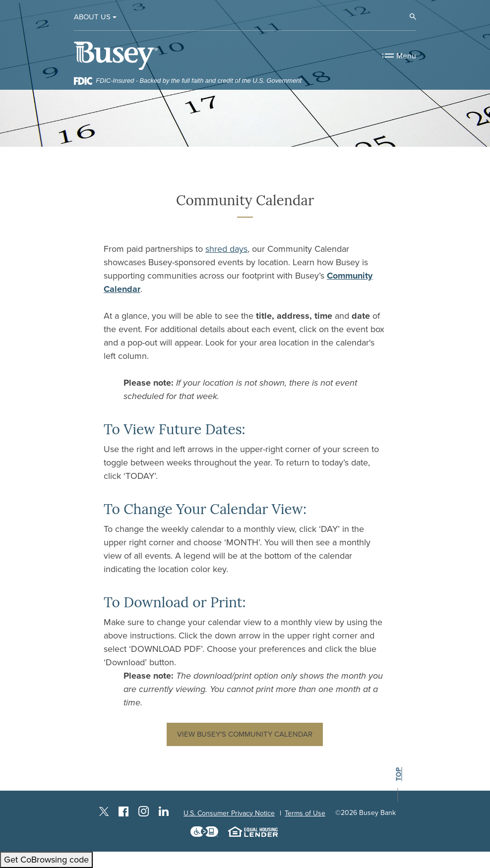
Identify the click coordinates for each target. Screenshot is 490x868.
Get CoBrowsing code (46, 860)
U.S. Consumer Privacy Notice (229, 813)
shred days (226, 249)
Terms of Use (305, 813)
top (398, 775)
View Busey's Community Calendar (245, 734)
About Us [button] (92, 17)
